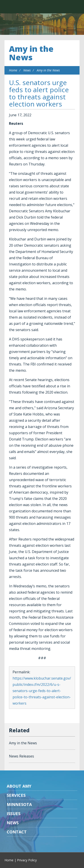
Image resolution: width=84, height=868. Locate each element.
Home (13, 70)
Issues (14, 814)
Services (16, 795)
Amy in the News (31, 53)
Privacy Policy (27, 860)
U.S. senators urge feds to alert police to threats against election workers (39, 93)
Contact (17, 832)
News (27, 70)
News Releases (22, 756)
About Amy (19, 786)
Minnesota (19, 804)
